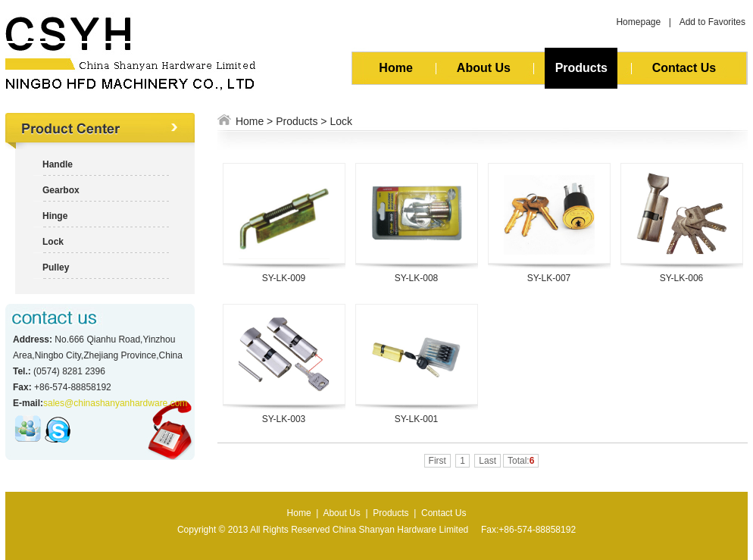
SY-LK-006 (682, 278)
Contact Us (684, 68)
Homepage (638, 22)
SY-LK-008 (417, 278)
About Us (484, 68)
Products (581, 68)
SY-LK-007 (549, 278)
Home (396, 68)
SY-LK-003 (284, 419)
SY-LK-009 (284, 278)
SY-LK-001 (417, 419)
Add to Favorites (712, 22)
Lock (341, 121)
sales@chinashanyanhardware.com (115, 403)
